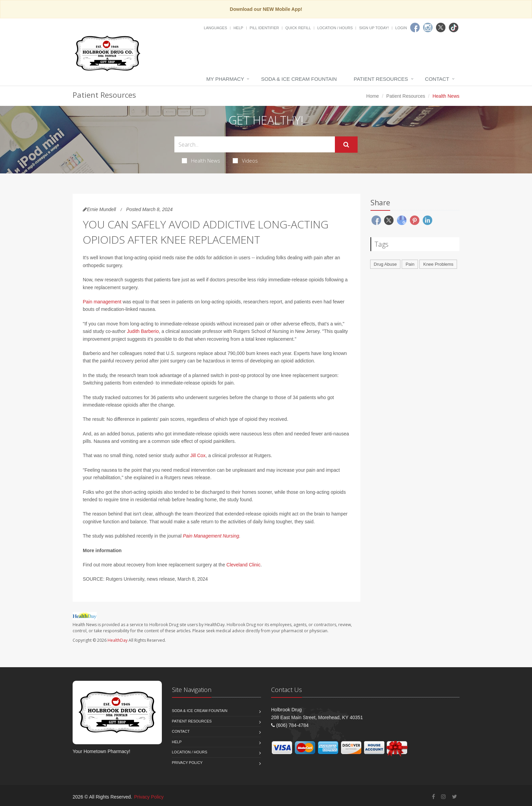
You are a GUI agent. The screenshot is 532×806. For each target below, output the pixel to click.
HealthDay (118, 640)
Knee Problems (438, 264)
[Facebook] (415, 27)
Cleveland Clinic (243, 565)
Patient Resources (381, 79)
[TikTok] (454, 27)
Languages (215, 28)
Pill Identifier (264, 28)
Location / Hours (335, 28)
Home (373, 96)
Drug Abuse (385, 264)
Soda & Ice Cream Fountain (299, 79)
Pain (410, 264)
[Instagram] (428, 27)
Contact (437, 79)
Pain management (102, 302)
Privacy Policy (187, 763)
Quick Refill (298, 28)
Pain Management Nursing (211, 536)
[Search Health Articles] (255, 144)
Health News (201, 161)
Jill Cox (198, 455)
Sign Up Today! (374, 28)
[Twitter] (441, 27)
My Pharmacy (225, 79)
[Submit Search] (346, 145)
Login (401, 28)
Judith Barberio (143, 331)
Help (238, 28)
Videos (245, 161)
